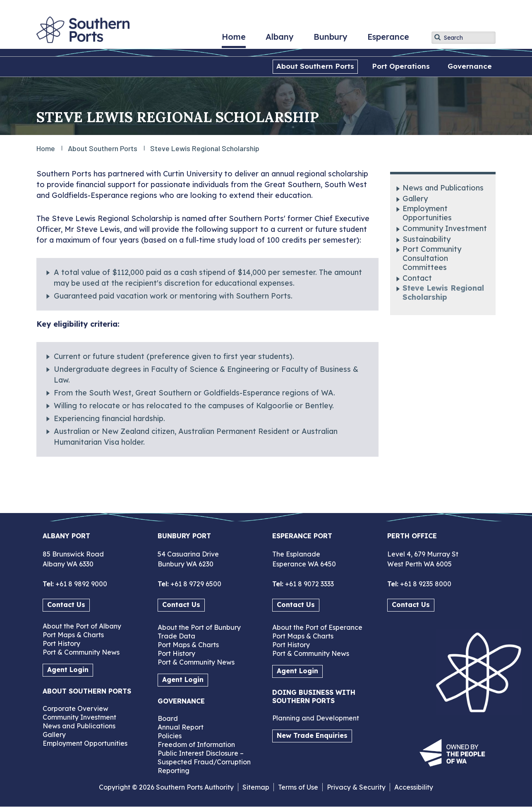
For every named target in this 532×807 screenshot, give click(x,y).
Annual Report (181, 727)
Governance (470, 66)
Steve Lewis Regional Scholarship (443, 293)
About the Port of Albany (82, 626)
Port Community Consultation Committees (432, 258)
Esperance (388, 40)
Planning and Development (316, 718)
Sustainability (427, 239)
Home (234, 40)
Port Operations (401, 66)
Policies (170, 736)
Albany (280, 40)
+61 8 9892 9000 (80, 584)
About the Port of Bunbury (199, 627)
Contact (417, 278)
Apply (438, 37)
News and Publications (443, 188)
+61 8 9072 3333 (309, 584)
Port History (61, 643)
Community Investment (445, 229)
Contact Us (66, 605)
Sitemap (256, 787)
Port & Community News (81, 652)
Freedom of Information (196, 744)
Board (168, 718)
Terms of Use (298, 787)
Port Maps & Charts (73, 635)
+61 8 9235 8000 (425, 584)
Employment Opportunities (427, 213)
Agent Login (68, 670)
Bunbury (331, 40)
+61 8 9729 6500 (195, 584)
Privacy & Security (356, 787)
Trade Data (176, 636)
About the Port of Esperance (317, 627)
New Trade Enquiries (312, 735)
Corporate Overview (75, 708)
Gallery (415, 199)
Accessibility (414, 787)
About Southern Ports (315, 66)
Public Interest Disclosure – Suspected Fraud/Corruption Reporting (204, 762)
